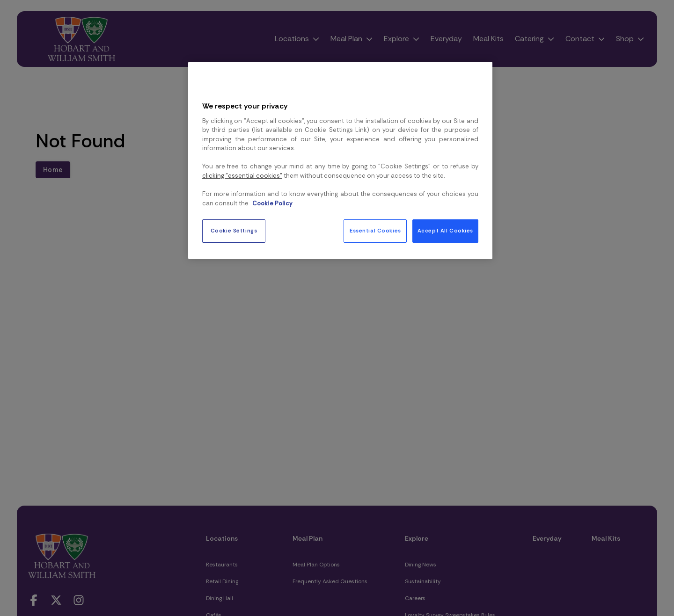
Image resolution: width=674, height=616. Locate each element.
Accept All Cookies (445, 231)
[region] (340, 160)
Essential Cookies (375, 231)
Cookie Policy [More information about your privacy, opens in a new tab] (272, 203)
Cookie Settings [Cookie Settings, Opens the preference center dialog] (234, 231)
